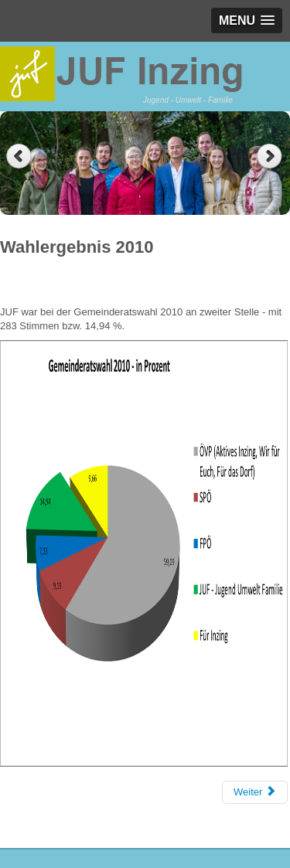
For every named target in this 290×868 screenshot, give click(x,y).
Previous (19, 157)
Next (271, 157)
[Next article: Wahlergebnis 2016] (255, 792)
